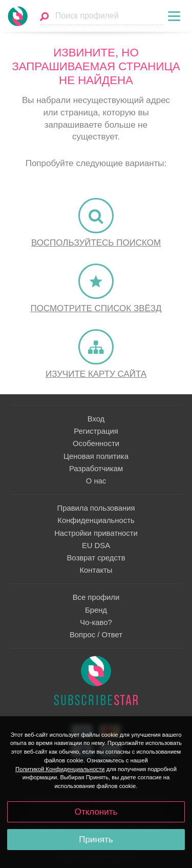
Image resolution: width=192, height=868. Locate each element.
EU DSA (96, 546)
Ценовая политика (96, 456)
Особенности (96, 443)
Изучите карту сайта (96, 374)
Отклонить (96, 812)
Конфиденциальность (96, 520)
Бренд (96, 610)
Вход (96, 419)
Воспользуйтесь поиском (96, 243)
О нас (96, 481)
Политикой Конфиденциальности (60, 769)
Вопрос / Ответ (96, 635)
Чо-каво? (96, 622)
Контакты (96, 570)
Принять (96, 840)
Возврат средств (96, 558)
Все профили (96, 597)
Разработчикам (96, 469)
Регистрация (96, 431)
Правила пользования (96, 508)
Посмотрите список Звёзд (96, 308)
